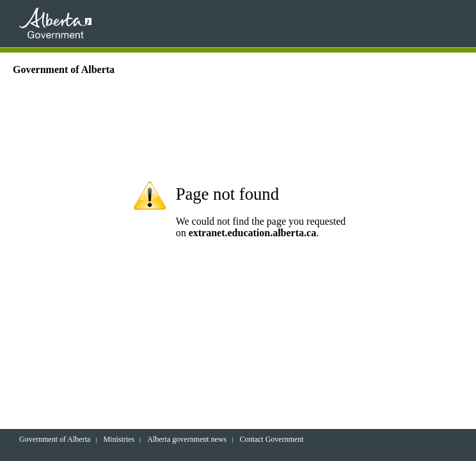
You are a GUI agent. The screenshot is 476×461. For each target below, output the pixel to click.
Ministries (119, 439)
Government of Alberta (55, 439)
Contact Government (271, 439)
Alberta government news (187, 439)
